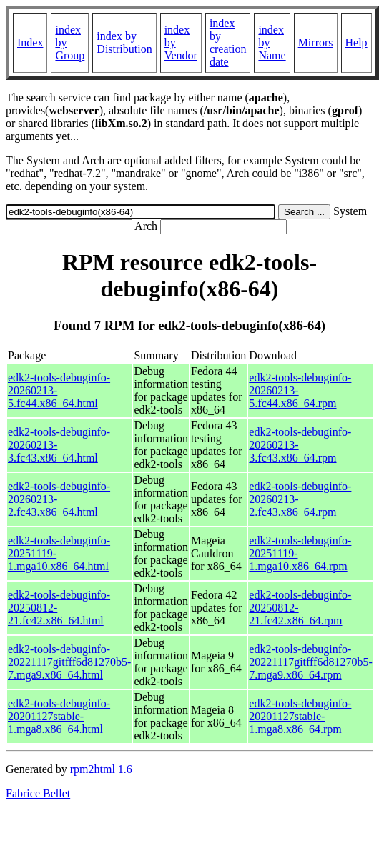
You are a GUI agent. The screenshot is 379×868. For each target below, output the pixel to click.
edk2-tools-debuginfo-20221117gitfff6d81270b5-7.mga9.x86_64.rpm (310, 662)
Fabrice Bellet (38, 793)
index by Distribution (124, 43)
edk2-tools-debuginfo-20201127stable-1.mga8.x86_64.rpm (300, 716)
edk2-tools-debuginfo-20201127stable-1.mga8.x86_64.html (59, 716)
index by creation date (228, 43)
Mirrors (316, 43)
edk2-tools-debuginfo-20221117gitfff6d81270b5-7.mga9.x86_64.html (69, 662)
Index (30, 43)
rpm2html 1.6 (101, 769)
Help (356, 43)
